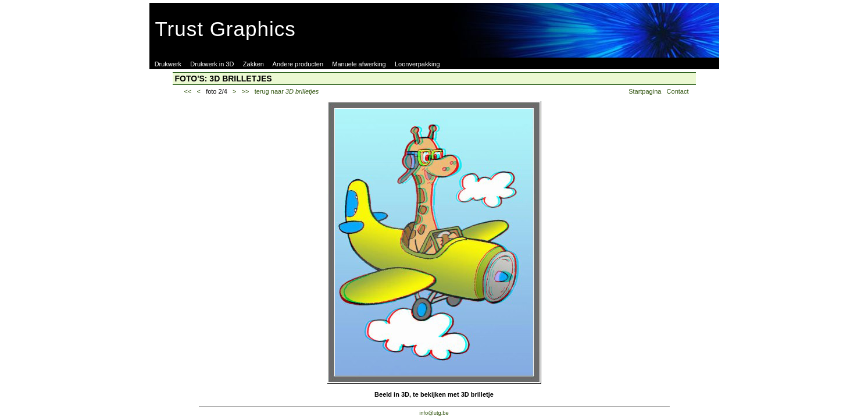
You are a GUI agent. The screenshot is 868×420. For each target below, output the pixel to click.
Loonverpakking (417, 64)
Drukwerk (168, 64)
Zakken (253, 64)
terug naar (287, 91)
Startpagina (645, 91)
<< (188, 91)
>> (246, 91)
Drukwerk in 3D (212, 64)
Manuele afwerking (359, 64)
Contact (678, 91)
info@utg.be (434, 413)
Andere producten (298, 64)
